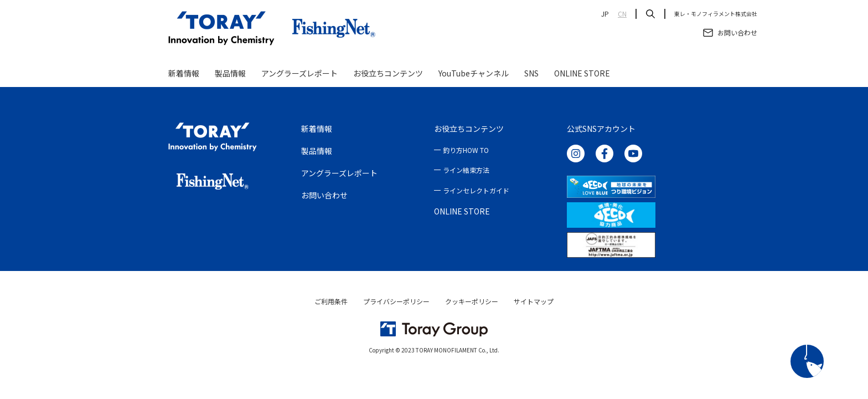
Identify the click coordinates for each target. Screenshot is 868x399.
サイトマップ (534, 301)
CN (622, 14)
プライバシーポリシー (396, 301)
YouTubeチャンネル (474, 73)
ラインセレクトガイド (476, 190)
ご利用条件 (331, 301)
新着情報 (184, 73)
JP (605, 14)
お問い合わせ (324, 195)
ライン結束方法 (466, 170)
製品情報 (230, 73)
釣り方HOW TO (466, 150)
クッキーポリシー (472, 301)
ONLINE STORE (582, 73)
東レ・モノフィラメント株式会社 (716, 14)
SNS (531, 73)
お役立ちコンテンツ (388, 73)
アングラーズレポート (299, 73)
